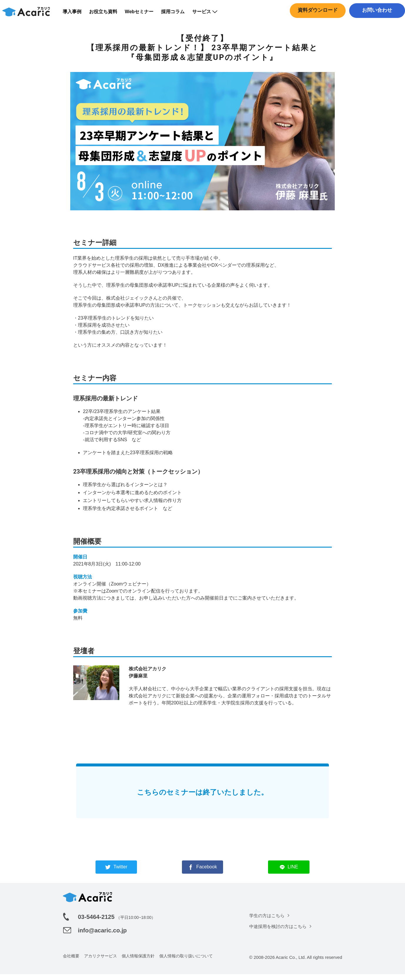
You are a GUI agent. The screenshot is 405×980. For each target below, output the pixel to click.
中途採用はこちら (376, 25)
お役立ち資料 (107, 15)
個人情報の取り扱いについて (186, 962)
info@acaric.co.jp (102, 936)
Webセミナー (143, 15)
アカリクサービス (101, 962)
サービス (209, 15)
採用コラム (177, 15)
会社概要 (71, 962)
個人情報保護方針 (138, 962)
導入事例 (76, 15)
